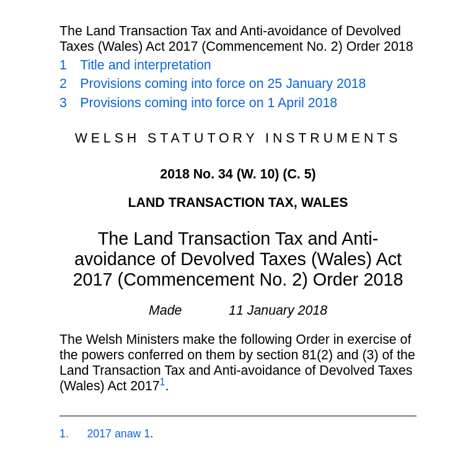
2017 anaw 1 (118, 434)
